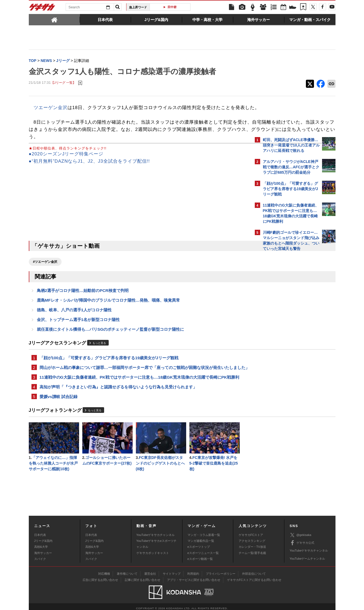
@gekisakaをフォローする (285, 335)
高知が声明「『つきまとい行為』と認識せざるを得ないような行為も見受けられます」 (118, 406)
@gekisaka (301, 531)
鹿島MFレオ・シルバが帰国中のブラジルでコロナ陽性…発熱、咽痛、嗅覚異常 (109, 309)
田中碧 (172, 7)
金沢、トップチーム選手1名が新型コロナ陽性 (78, 330)
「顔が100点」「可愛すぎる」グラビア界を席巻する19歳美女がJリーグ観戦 (109, 369)
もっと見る (99, 354)
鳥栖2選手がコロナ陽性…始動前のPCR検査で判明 (83, 299)
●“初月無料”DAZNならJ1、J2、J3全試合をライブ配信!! (89, 169)
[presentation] (54, 19)
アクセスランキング (252, 537)
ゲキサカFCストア (251, 531)
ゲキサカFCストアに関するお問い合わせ (254, 576)
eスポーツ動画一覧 (200, 555)
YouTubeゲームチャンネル (308, 555)
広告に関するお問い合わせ (100, 576)
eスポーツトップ (199, 543)
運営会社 (150, 570)
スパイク (40, 555)
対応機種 (104, 570)
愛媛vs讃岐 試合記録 (59, 416)
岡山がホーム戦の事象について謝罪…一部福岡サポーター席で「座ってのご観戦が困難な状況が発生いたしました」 (138, 382)
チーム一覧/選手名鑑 (252, 549)
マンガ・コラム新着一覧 (204, 531)
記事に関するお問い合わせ (143, 576)
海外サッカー (43, 549)
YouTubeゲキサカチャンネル (156, 531)
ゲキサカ (42, 9)
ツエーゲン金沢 (51, 108)
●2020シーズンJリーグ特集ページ (66, 162)
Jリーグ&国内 (43, 537)
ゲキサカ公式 (302, 539)
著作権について (127, 570)
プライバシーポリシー (221, 570)
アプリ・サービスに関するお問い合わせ (194, 576)
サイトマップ (172, 570)
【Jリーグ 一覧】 (63, 83)
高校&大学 (41, 543)
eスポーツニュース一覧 (203, 549)
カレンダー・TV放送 (252, 543)
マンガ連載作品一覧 (201, 537)
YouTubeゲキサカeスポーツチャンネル (156, 540)
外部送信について (254, 570)
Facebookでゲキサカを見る (285, 346)
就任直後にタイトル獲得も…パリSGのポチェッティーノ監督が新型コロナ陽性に (111, 340)
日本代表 (40, 531)
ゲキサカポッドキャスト (153, 549)
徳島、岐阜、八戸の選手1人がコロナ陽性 (74, 320)
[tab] (54, 19)
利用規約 (193, 570)
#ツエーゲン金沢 (45, 270)
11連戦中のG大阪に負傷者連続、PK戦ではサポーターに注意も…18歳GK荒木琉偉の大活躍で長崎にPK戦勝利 (139, 396)
